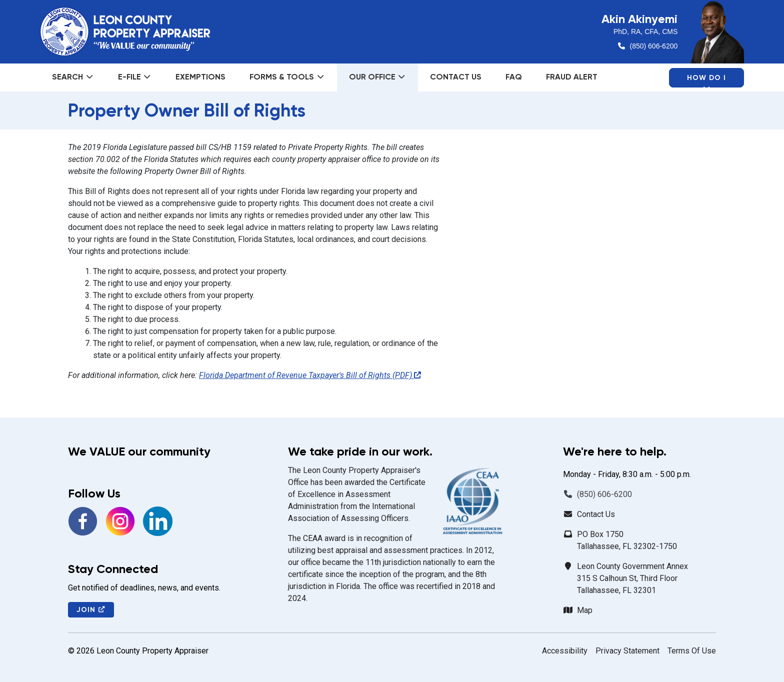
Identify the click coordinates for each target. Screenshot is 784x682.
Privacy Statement (627, 651)
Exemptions (200, 77)
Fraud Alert (572, 77)
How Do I (706, 80)
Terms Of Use (692, 651)
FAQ (514, 77)
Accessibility (565, 651)
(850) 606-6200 (654, 46)
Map (585, 610)
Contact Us (456, 77)
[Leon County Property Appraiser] (125, 31)
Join (91, 610)
